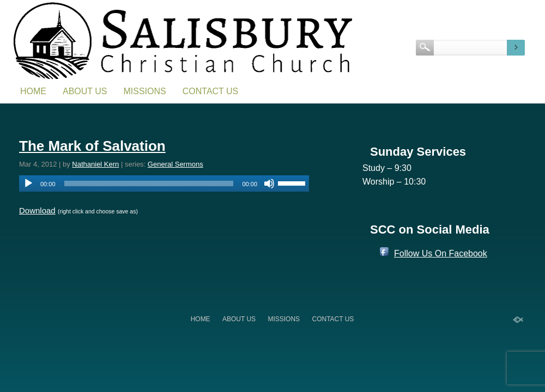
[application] (164, 183)
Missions (145, 91)
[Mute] (269, 183)
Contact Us (211, 91)
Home (33, 91)
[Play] (28, 183)
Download (37, 210)
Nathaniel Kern (95, 164)
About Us (85, 91)
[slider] (149, 183)
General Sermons (175, 164)
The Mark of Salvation (92, 146)
